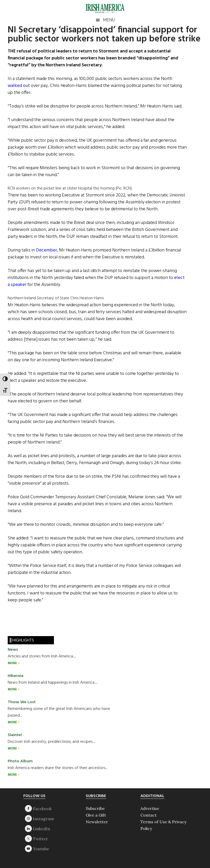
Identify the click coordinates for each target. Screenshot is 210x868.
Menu (109, 20)
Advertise (150, 808)
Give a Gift (96, 815)
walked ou (18, 86)
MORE (13, 663)
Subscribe (95, 808)
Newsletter (97, 822)
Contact (149, 815)
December (46, 250)
